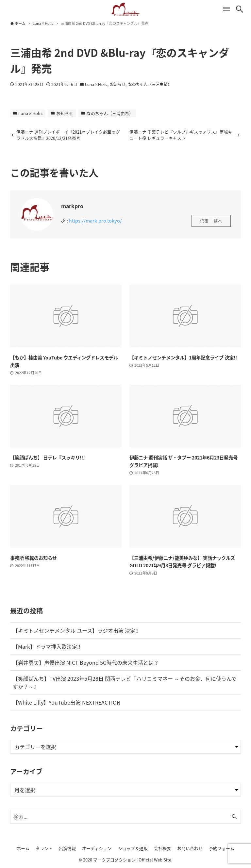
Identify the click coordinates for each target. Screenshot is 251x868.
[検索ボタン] (240, 9)
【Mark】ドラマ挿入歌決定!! (47, 647)
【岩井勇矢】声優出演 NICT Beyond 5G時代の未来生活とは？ (86, 663)
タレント (44, 848)
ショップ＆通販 (133, 848)
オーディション (97, 848)
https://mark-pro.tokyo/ (95, 221)
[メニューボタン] (226, 9)
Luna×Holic (96, 84)
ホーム (23, 848)
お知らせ (118, 84)
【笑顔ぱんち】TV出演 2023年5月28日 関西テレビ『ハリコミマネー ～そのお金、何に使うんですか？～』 (125, 683)
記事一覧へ (211, 221)
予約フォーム (222, 848)
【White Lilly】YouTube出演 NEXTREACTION (67, 703)
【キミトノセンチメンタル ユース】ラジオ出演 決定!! (76, 631)
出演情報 (67, 848)
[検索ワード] (126, 817)
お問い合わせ (190, 848)
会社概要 (162, 848)
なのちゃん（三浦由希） (150, 84)
